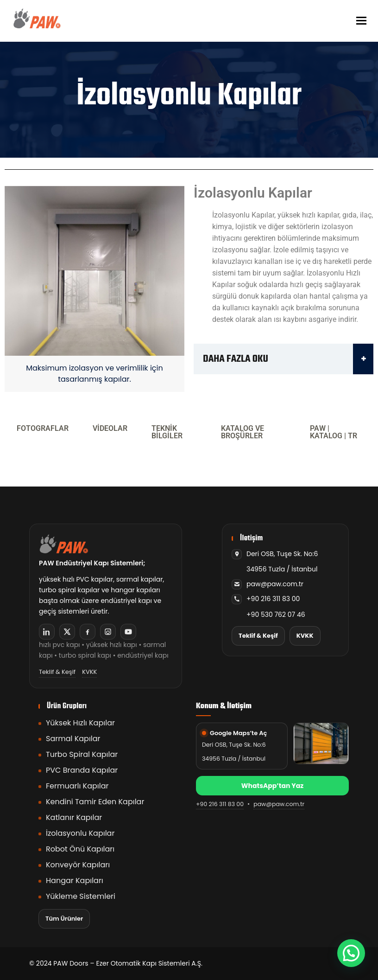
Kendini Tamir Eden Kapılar (95, 802)
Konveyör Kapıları (78, 865)
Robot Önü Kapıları (80, 849)
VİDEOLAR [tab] (110, 428)
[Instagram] (108, 632)
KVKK (89, 672)
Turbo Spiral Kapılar (82, 754)
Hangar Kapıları (75, 881)
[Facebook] (88, 632)
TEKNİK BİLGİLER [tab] (167, 432)
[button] (351, 953)
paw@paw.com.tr (275, 584)
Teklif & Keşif (57, 672)
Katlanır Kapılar (74, 817)
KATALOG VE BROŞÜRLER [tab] (243, 432)
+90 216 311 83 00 (273, 599)
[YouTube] (128, 632)
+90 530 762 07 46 (276, 615)
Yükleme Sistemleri (81, 896)
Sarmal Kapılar (73, 739)
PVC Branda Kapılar (82, 770)
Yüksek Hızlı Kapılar (80, 723)
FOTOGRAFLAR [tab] (43, 428)
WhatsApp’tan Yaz (272, 786)
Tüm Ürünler (64, 919)
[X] (67, 632)
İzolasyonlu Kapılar (80, 833)
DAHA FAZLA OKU (288, 359)
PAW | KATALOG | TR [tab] (334, 432)
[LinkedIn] (47, 632)
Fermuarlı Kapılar (77, 786)
